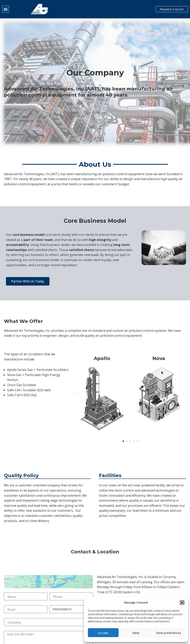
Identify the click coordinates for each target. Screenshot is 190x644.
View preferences (169, 633)
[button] (182, 603)
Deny (136, 633)
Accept (103, 633)
